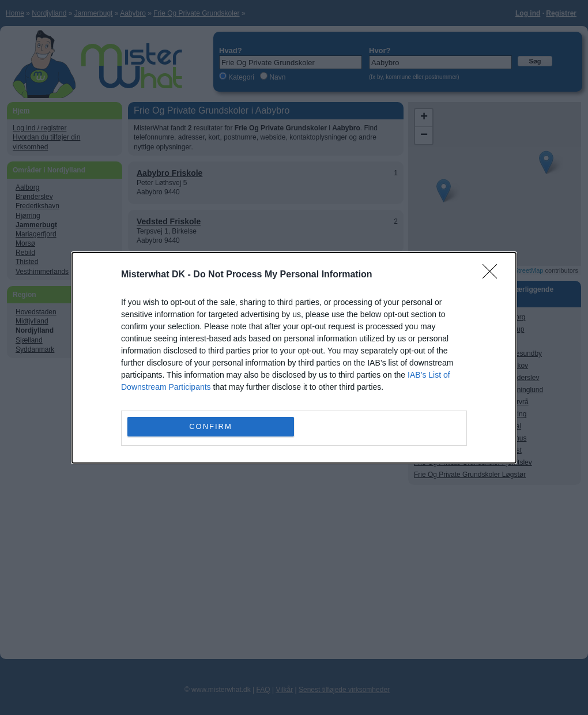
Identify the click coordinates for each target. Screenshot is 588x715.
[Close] (493, 275)
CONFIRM (211, 426)
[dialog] (294, 358)
